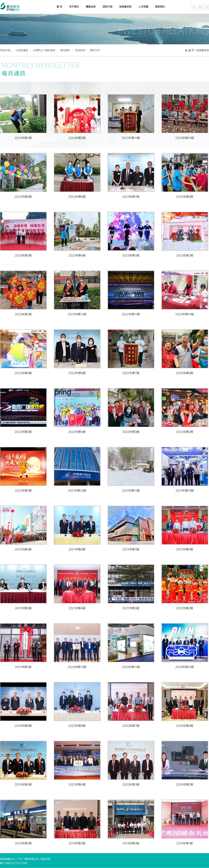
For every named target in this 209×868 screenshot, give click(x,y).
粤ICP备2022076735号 (14, 863)
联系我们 (160, 7)
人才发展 (143, 7)
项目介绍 (107, 7)
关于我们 (74, 7)
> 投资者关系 (202, 50)
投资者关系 (125, 7)
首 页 (191, 50)
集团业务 (91, 7)
